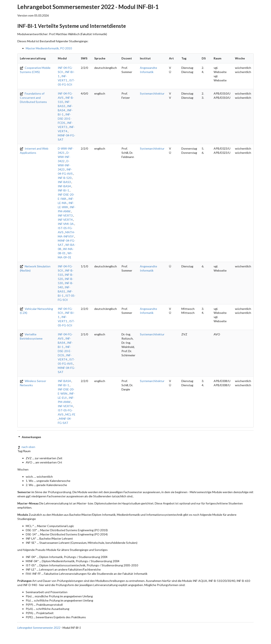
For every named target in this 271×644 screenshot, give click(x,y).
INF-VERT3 (65, 215)
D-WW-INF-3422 (64, 157)
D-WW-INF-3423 (64, 165)
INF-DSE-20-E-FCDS (65, 119)
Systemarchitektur (152, 93)
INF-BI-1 (63, 190)
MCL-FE (70, 414)
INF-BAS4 (64, 186)
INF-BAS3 (64, 182)
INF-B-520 (65, 178)
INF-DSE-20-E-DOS (65, 351)
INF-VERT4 (65, 220)
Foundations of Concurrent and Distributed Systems (33, 98)
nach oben (26, 447)
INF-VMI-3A (66, 224)
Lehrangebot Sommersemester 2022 (39, 628)
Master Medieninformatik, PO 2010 (49, 48)
